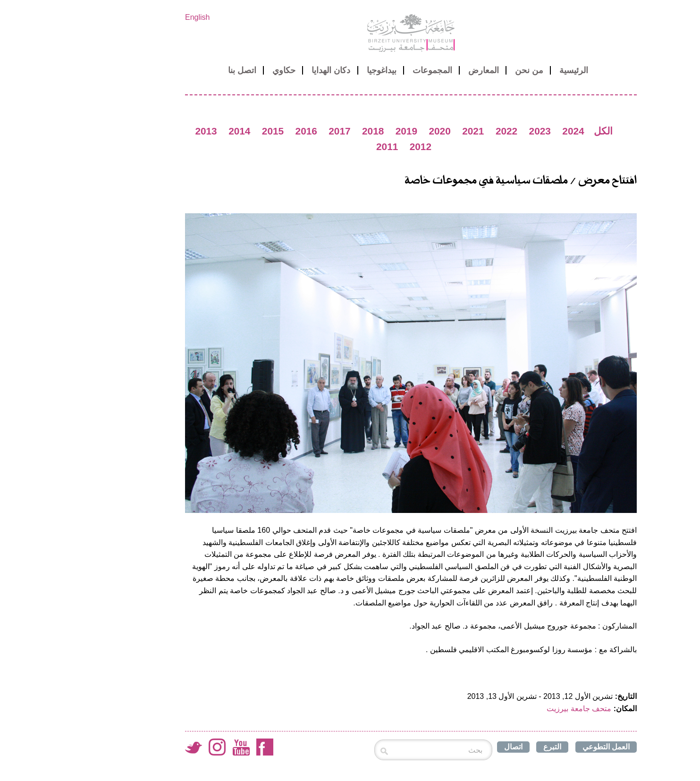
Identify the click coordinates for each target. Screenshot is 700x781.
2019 (346, 131)
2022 (446, 131)
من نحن (468, 70)
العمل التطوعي (545, 747)
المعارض (423, 70)
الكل (542, 131)
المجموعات (371, 70)
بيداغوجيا (321, 70)
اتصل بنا (181, 70)
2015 (212, 131)
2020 (379, 131)
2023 (479, 131)
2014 (178, 131)
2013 (145, 131)
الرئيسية (513, 70)
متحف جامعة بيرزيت (518, 709)
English (136, 17)
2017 (278, 131)
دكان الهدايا (270, 70)
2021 (412, 131)
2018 (312, 131)
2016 (245, 131)
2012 (360, 147)
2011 (326, 147)
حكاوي (223, 70)
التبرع (491, 747)
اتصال (452, 747)
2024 (512, 131)
